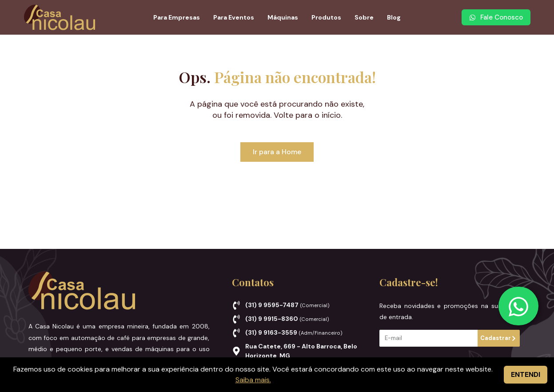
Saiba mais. (253, 380)
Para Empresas (177, 17)
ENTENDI (526, 374)
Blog (394, 17)
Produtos (326, 17)
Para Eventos (234, 17)
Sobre (364, 17)
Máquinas (283, 17)
